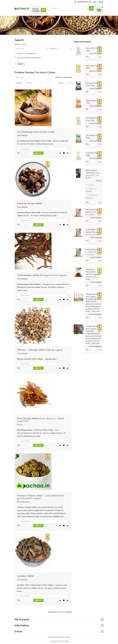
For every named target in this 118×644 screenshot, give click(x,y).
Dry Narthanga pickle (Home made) (36, 132)
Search (91, 8)
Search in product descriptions (28, 58)
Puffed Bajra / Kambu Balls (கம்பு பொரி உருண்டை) (93, 232)
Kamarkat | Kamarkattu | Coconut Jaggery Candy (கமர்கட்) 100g (92, 274)
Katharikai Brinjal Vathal (30, 203)
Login (94, 2)
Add (40, 153)
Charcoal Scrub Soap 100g (92, 84)
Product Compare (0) (64, 77)
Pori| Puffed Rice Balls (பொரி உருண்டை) (92, 212)
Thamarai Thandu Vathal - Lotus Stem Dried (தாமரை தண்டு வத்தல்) (40, 497)
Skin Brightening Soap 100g (92, 119)
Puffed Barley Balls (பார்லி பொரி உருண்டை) (93, 252)
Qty (18, 153)
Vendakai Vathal (25, 576)
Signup (101, 2)
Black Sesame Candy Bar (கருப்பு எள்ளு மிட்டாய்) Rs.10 (93, 174)
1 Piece (90, 185)
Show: (61, 83)
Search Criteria (20, 44)
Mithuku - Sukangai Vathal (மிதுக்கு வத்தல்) (40, 350)
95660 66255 (82, 2)
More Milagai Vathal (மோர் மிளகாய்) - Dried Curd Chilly (40, 420)
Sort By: (19, 83)
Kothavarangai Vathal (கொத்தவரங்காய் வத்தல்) (42, 275)
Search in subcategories (25, 53)
